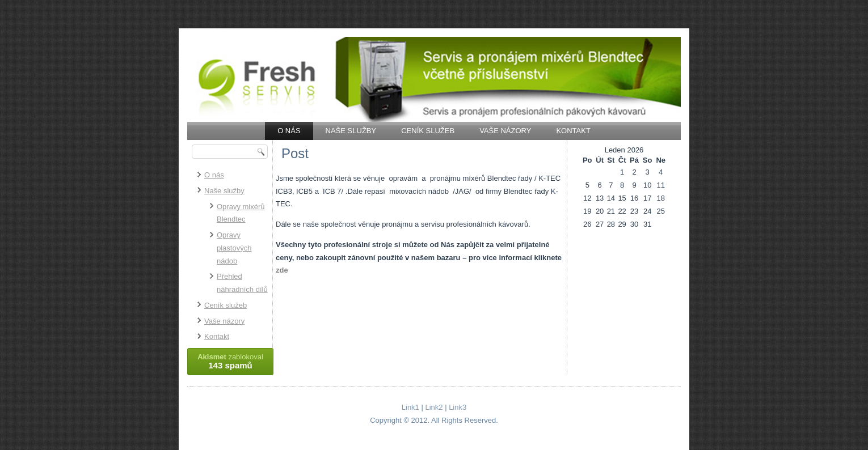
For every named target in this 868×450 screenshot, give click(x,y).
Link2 (434, 407)
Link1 (410, 407)
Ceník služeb (428, 131)
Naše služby (351, 131)
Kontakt (573, 131)
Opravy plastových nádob (234, 248)
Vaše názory (505, 131)
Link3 (458, 407)
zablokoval (230, 361)
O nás (289, 131)
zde (282, 270)
